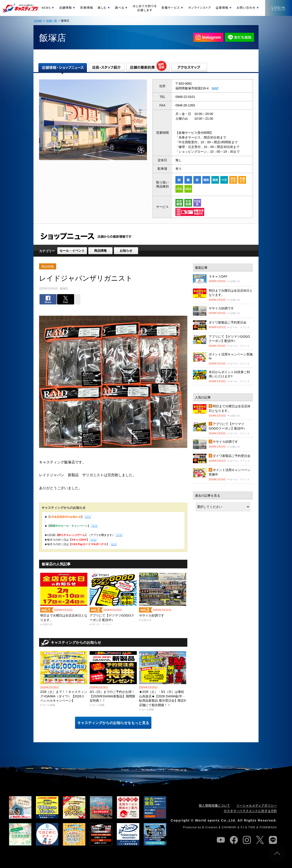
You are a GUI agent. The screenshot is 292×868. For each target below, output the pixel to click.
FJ (242, 827)
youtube (221, 840)
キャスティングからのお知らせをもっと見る (113, 723)
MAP (215, 88)
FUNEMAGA (268, 827)
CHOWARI (229, 827)
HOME (38, 21)
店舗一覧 (52, 21)
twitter (260, 840)
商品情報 (100, 251)
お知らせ (126, 251)
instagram (247, 840)
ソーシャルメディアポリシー (257, 805)
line (273, 840)
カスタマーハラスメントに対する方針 (250, 811)
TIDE (252, 827)
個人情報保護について (215, 805)
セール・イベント (72, 251)
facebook (234, 840)
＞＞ (119, 535)
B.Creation (210, 827)
